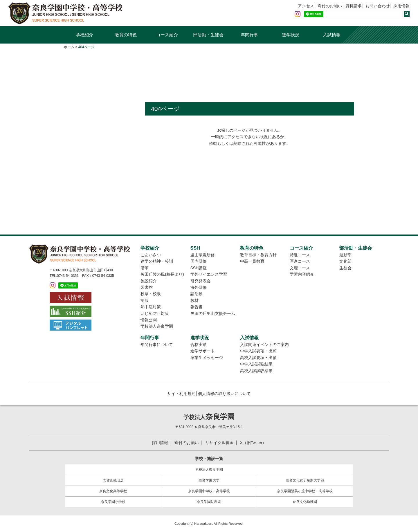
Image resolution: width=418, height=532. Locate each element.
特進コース (300, 255)
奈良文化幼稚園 (305, 502)
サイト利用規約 (181, 394)
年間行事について (157, 345)
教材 (194, 300)
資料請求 (354, 6)
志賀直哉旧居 (113, 480)
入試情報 (332, 35)
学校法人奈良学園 (157, 326)
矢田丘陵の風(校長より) (162, 274)
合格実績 (199, 345)
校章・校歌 (151, 294)
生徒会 (345, 268)
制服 (145, 300)
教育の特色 (126, 35)
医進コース (300, 261)
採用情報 (401, 6)
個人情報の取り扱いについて (224, 394)
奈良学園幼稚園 (209, 502)
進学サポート (203, 351)
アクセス (306, 6)
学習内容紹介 (302, 274)
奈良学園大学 (209, 480)
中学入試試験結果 (256, 364)
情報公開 (149, 320)
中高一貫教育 (252, 261)
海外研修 (199, 287)
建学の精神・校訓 (157, 261)
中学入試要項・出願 (258, 351)
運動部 (345, 255)
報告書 (197, 307)
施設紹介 (149, 281)
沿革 (145, 268)
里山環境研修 (203, 255)
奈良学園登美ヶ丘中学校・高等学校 (305, 491)
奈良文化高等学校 (113, 491)
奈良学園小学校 (113, 502)
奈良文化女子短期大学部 (305, 480)
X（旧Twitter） (253, 443)
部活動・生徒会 (208, 35)
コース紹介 (167, 35)
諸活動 (197, 294)
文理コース (300, 268)
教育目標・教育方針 (258, 255)
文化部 (345, 261)
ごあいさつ (151, 255)
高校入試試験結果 (256, 371)
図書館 (147, 287)
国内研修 (199, 261)
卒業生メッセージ (207, 358)
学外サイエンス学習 (209, 274)
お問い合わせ (378, 6)
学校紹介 (84, 35)
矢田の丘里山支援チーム (213, 313)
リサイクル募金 (219, 443)
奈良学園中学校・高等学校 (209, 491)
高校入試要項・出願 (258, 358)
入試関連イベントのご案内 (264, 345)
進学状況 (291, 35)
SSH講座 (199, 268)
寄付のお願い (329, 6)
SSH (195, 248)
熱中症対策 (151, 307)
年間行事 (249, 35)
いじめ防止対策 (155, 313)
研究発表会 (201, 281)
